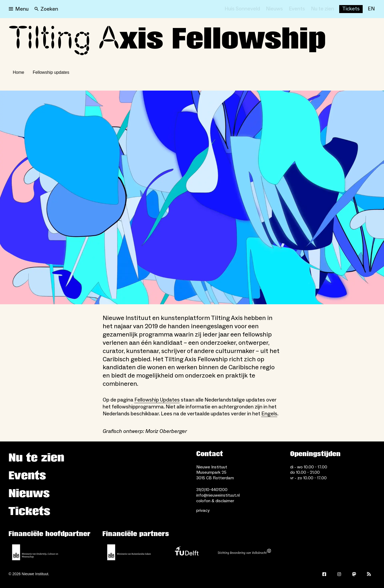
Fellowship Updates (157, 400)
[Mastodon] (354, 574)
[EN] (371, 9)
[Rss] (369, 574)
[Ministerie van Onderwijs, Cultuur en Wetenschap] (35, 552)
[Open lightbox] (192, 197)
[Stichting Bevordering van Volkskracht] (244, 552)
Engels (269, 414)
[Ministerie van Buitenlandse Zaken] (129, 552)
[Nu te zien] (323, 9)
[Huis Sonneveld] (242, 9)
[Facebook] (324, 574)
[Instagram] (339, 574)
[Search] (46, 9)
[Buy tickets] (351, 9)
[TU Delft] (187, 552)
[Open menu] (19, 9)
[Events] (297, 9)
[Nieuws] (274, 9)
